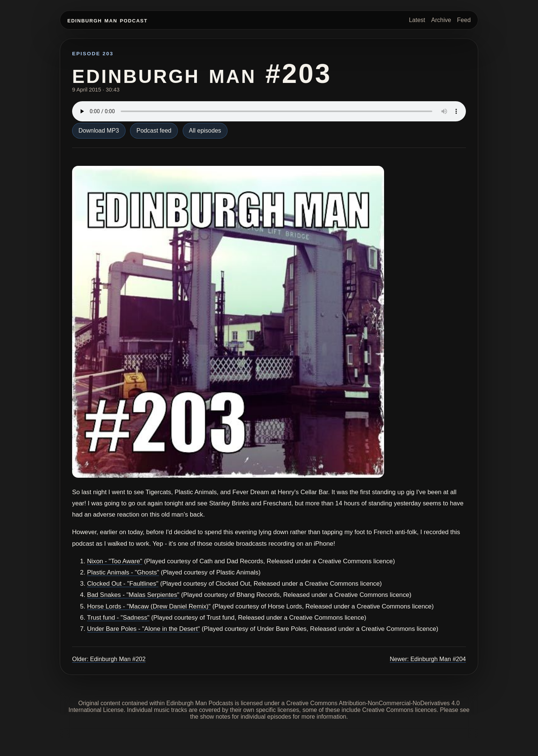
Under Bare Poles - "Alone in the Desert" (143, 629)
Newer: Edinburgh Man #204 (428, 659)
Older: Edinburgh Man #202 (109, 659)
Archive (441, 20)
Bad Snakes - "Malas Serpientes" (133, 595)
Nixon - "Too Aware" (115, 561)
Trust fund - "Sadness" (118, 618)
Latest (417, 20)
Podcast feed (154, 131)
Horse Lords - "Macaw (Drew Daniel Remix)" (149, 606)
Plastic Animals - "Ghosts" (123, 572)
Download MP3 (99, 131)
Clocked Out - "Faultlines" (123, 584)
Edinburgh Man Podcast (107, 20)
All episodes (205, 131)
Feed (464, 20)
